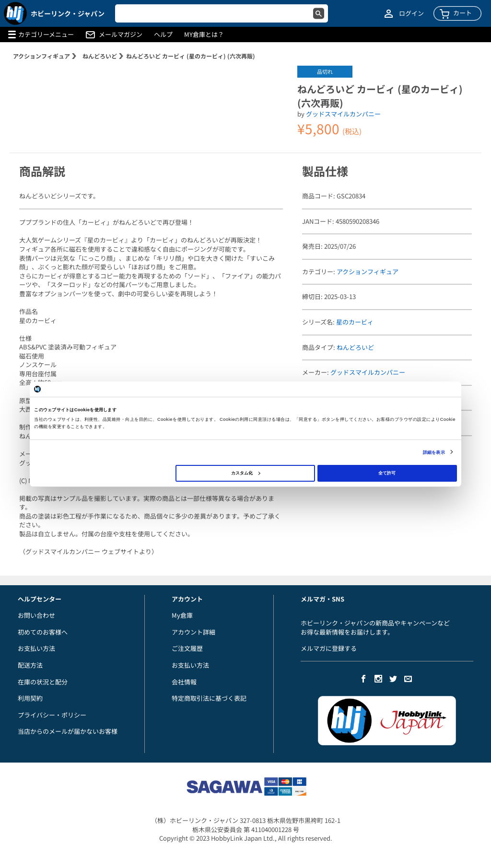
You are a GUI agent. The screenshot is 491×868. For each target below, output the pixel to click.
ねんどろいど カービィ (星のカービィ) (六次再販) (191, 56)
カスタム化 (245, 473)
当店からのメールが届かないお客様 (68, 731)
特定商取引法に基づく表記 (209, 698)
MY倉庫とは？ (204, 35)
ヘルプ (163, 35)
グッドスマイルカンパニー (343, 114)
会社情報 (184, 682)
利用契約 (30, 698)
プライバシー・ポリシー (52, 715)
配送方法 (30, 665)
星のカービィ (355, 322)
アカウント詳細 (193, 632)
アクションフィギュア (41, 56)
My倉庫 (182, 615)
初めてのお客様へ (43, 632)
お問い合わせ (36, 615)
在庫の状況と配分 (43, 682)
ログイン (411, 13)
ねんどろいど (100, 56)
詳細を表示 (434, 452)
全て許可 (387, 473)
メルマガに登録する (329, 648)
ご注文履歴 (187, 648)
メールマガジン (121, 35)
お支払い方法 (36, 648)
